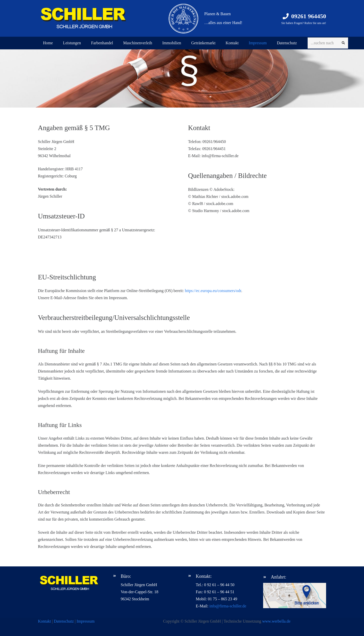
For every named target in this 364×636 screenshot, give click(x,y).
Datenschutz (64, 621)
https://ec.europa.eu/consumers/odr (213, 291)
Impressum (86, 621)
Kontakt (44, 621)
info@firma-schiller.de (228, 606)
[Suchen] (343, 43)
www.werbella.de (276, 621)
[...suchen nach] (328, 43)
